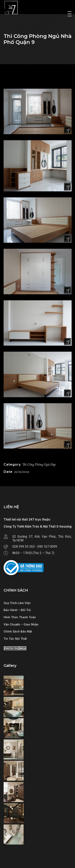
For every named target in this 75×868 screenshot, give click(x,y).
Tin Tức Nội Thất (15, 639)
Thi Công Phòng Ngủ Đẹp (39, 464)
